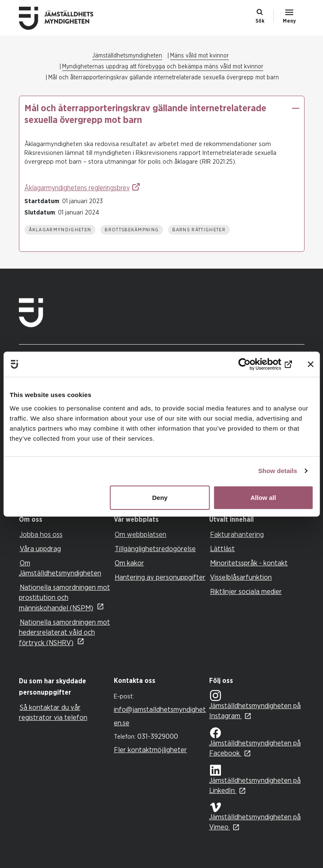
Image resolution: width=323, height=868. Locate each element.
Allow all (263, 497)
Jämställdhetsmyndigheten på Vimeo (255, 817)
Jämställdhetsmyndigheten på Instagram (255, 705)
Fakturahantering (237, 535)
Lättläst (222, 549)
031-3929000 (158, 736)
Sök (260, 21)
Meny (289, 21)
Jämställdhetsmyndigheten (127, 56)
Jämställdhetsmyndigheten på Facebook (255, 742)
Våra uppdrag (40, 549)
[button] (296, 108)
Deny (160, 497)
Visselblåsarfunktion (241, 577)
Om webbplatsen (140, 535)
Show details (278, 471)
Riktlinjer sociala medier (246, 592)
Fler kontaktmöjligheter (150, 750)
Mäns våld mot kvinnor (200, 56)
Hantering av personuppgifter (160, 577)
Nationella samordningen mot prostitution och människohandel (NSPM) (64, 598)
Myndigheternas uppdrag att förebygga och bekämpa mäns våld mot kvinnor (163, 67)
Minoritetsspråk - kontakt (249, 563)
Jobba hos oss (41, 535)
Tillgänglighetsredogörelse (155, 549)
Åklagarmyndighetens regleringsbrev (77, 188)
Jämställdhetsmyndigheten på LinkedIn (255, 780)
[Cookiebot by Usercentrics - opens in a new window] (255, 364)
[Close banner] (310, 364)
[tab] (64, 520)
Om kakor (129, 563)
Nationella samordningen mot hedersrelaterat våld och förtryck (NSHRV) (64, 633)
